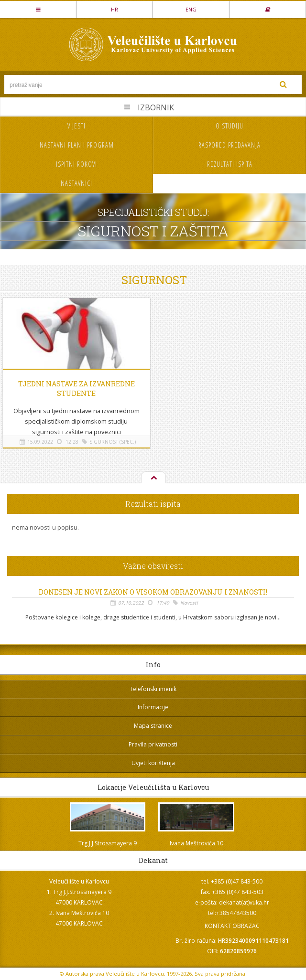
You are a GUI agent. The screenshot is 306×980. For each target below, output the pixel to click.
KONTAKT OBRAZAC (232, 926)
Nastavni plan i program (77, 145)
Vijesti (76, 126)
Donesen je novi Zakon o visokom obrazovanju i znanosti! (153, 592)
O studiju (229, 126)
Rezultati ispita (230, 164)
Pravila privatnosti (153, 744)
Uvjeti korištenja (153, 763)
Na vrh (153, 478)
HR (115, 9)
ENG (191, 9)
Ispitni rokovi (76, 164)
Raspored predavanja (229, 145)
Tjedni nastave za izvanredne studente (76, 389)
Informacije (153, 707)
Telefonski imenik (153, 689)
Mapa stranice (153, 726)
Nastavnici (76, 183)
